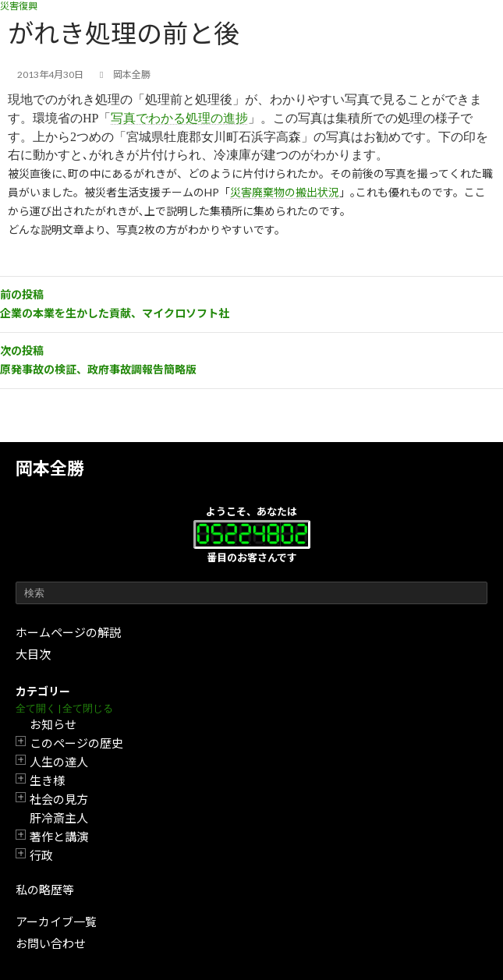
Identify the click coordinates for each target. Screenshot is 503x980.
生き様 (47, 780)
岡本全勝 (50, 468)
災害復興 (19, 6)
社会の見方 (59, 799)
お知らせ (53, 724)
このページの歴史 (76, 743)
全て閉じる (88, 708)
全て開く (36, 708)
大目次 (33, 654)
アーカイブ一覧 (56, 922)
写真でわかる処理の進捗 (179, 118)
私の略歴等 (45, 890)
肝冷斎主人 (59, 818)
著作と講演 (59, 837)
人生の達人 (59, 762)
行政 (41, 855)
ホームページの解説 (68, 632)
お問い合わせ (51, 943)
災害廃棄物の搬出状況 (285, 192)
